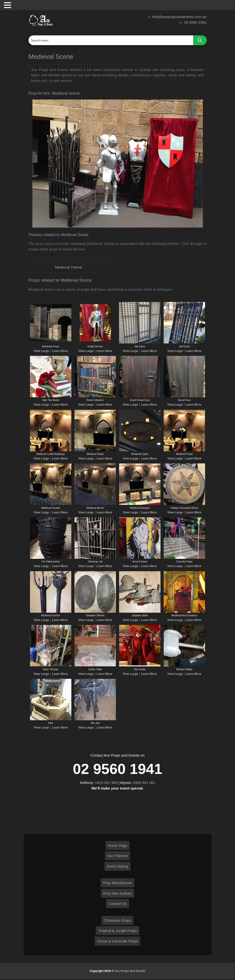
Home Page (117, 846)
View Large (41, 351)
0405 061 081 (144, 784)
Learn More (60, 351)
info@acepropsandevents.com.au (179, 17)
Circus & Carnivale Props (118, 942)
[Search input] (111, 40)
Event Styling (118, 867)
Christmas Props (117, 921)
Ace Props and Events (130, 972)
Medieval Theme (69, 267)
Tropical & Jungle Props (117, 932)
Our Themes (117, 857)
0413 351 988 (106, 784)
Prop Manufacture (117, 884)
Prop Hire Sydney (118, 894)
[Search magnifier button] (200, 40)
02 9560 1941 (196, 22)
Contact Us (117, 905)
